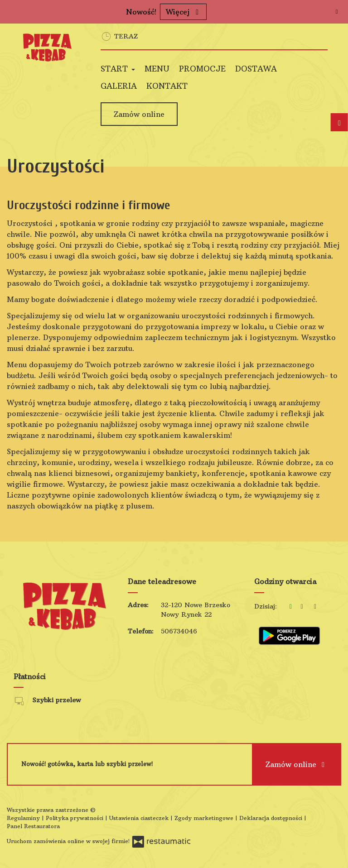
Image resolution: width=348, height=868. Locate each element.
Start (118, 69)
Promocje (202, 69)
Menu (157, 69)
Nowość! (141, 12)
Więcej (183, 12)
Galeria (119, 86)
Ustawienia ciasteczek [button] (140, 818)
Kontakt (167, 86)
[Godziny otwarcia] (315, 607)
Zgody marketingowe (205, 818)
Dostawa (256, 69)
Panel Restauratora (33, 826)
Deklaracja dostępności (272, 818)
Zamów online (139, 114)
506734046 (179, 631)
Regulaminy (24, 818)
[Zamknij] (337, 11)
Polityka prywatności (75, 818)
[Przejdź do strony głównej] (47, 47)
